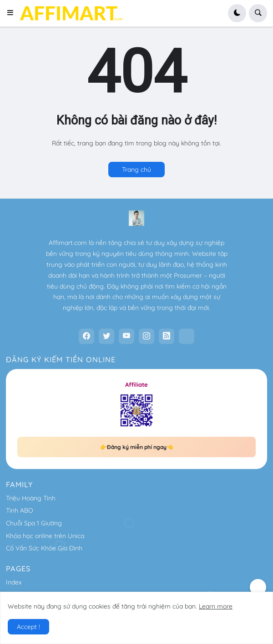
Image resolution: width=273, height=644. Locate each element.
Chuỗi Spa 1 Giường (34, 523)
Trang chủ (136, 170)
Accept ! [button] (28, 627)
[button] (13, 13)
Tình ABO (20, 510)
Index (14, 582)
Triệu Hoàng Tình (31, 498)
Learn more (216, 606)
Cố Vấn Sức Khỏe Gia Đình (44, 548)
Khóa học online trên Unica (45, 536)
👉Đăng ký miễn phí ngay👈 (137, 447)
